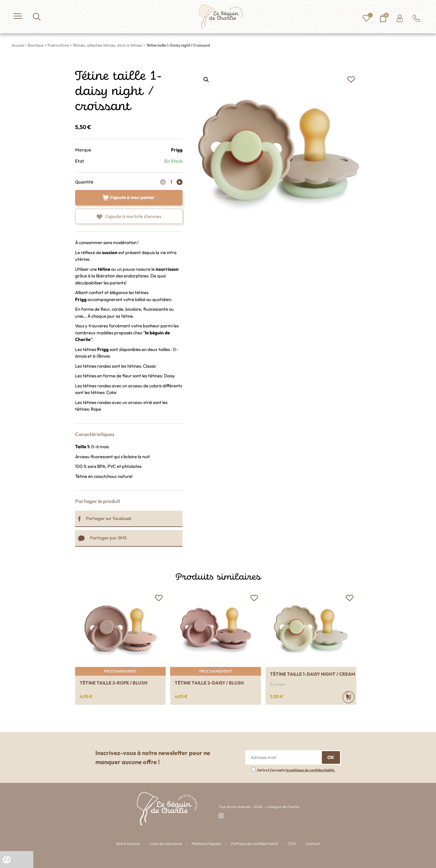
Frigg (177, 150)
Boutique (36, 45)
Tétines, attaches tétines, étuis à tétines (107, 45)
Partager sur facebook (105, 518)
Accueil (18, 45)
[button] (351, 80)
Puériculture (58, 45)
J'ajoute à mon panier (129, 197)
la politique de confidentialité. (311, 770)
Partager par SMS (102, 538)
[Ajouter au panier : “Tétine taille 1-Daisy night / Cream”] (348, 697)
